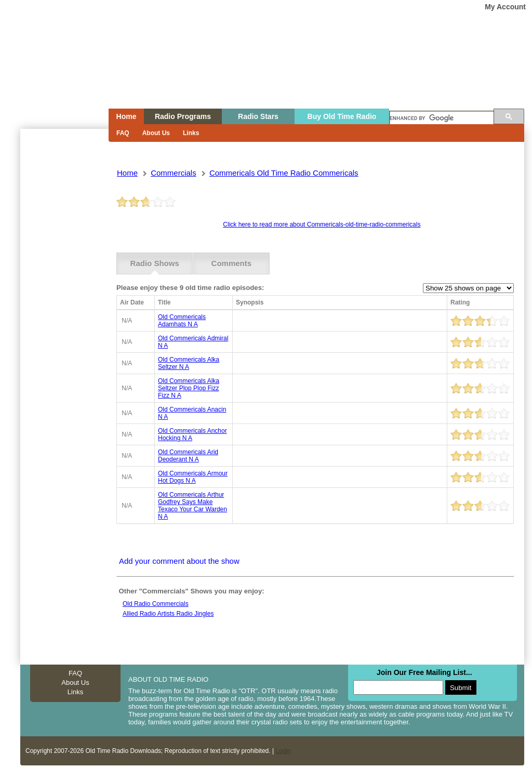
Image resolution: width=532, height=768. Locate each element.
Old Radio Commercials (156, 604)
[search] (442, 118)
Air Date (132, 302)
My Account (505, 7)
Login (283, 751)
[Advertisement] (64, 316)
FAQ (123, 133)
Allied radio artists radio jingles (168, 614)
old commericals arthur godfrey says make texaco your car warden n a (192, 506)
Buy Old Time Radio (342, 116)
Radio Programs (183, 116)
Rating (460, 302)
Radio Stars (258, 116)
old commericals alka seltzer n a (189, 363)
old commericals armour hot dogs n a (193, 477)
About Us (156, 133)
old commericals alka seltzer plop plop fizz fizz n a (189, 388)
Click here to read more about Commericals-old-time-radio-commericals (322, 224)
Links (191, 133)
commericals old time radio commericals (284, 173)
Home (57, 74)
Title (164, 302)
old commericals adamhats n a (182, 321)
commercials (174, 173)
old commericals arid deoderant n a (188, 456)
